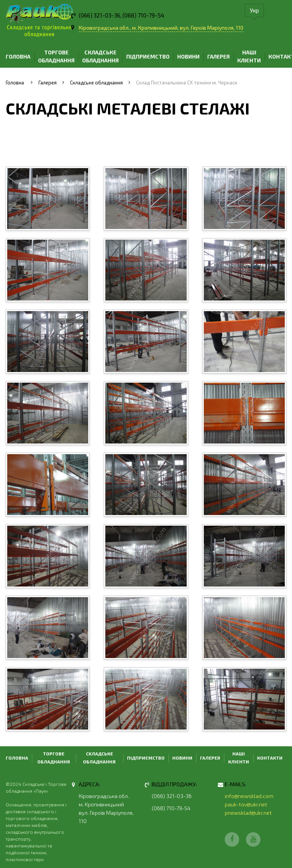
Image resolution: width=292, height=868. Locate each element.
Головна (18, 56)
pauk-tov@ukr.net (246, 804)
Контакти (270, 758)
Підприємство (148, 56)
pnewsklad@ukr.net (248, 813)
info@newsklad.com (249, 796)
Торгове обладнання (56, 56)
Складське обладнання (100, 56)
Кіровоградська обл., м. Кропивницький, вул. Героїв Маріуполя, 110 (161, 28)
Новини (188, 56)
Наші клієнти (249, 56)
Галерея (218, 56)
